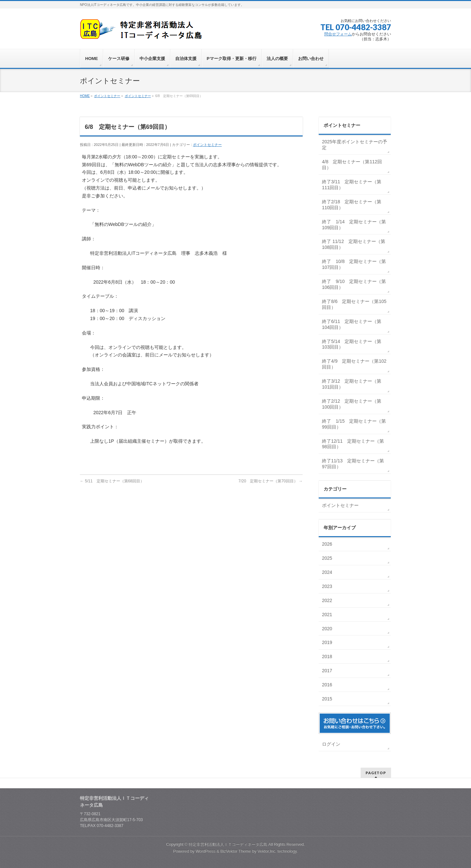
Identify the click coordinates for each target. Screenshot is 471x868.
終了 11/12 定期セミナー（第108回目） (354, 244)
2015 (328, 699)
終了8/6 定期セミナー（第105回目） (354, 304)
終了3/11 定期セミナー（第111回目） (352, 185)
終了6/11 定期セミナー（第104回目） (352, 324)
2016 (328, 685)
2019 (328, 642)
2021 (328, 615)
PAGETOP (376, 773)
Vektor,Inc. (267, 851)
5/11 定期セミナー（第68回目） (112, 481)
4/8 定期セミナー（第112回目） (352, 165)
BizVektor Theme (236, 851)
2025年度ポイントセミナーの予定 (355, 145)
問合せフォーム (338, 34)
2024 (328, 572)
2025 (328, 558)
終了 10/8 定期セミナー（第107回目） (354, 264)
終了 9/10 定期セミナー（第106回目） (354, 284)
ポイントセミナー (207, 145)
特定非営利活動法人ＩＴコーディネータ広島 (228, 844)
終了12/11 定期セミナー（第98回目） (353, 444)
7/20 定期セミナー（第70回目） (271, 481)
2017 (328, 671)
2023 (328, 586)
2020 (328, 629)
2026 (328, 544)
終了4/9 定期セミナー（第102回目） (354, 364)
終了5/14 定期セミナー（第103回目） (352, 344)
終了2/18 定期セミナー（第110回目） (352, 205)
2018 (328, 656)
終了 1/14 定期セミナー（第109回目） (354, 225)
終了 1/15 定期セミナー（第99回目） (354, 424)
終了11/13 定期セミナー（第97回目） (353, 464)
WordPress (206, 851)
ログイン (331, 744)
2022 (328, 600)
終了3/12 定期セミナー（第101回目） (352, 384)
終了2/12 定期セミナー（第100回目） (352, 404)
